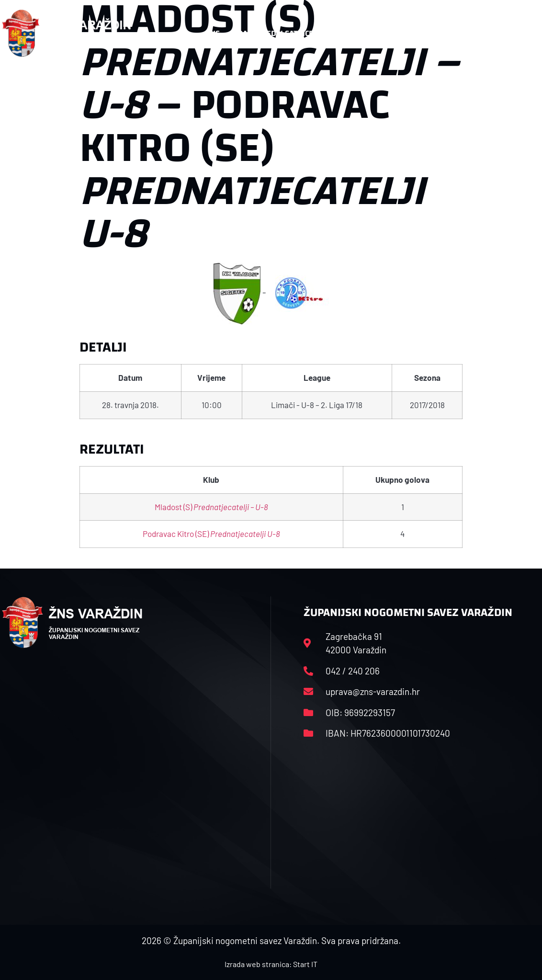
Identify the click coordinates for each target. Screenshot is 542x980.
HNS (212, 33)
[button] (521, 34)
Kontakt (446, 34)
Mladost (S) (211, 507)
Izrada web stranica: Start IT (271, 964)
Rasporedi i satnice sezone (291, 33)
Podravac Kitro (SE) (211, 534)
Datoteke (384, 34)
